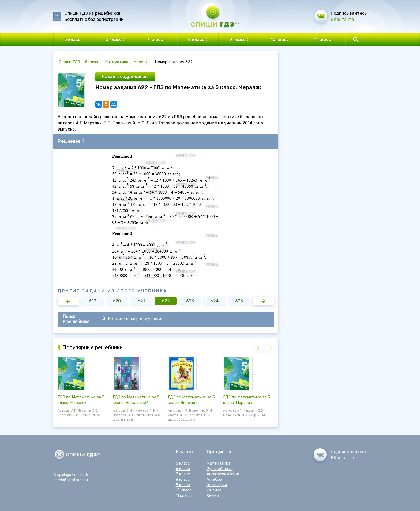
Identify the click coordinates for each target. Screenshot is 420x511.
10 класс (184, 490)
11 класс (183, 495)
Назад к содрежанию (125, 77)
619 (93, 301)
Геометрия (217, 485)
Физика (214, 490)
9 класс (183, 485)
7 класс (183, 474)
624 (215, 301)
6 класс (183, 469)
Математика (116, 62)
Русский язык (220, 469)
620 (117, 301)
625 (239, 301)
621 (141, 301)
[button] (68, 301)
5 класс (92, 62)
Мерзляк (142, 62)
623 (190, 301)
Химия (213, 495)
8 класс (183, 479)
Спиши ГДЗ (70, 62)
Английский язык (223, 474)
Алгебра (214, 479)
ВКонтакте (342, 19)
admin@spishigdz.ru (71, 480)
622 (166, 301)
